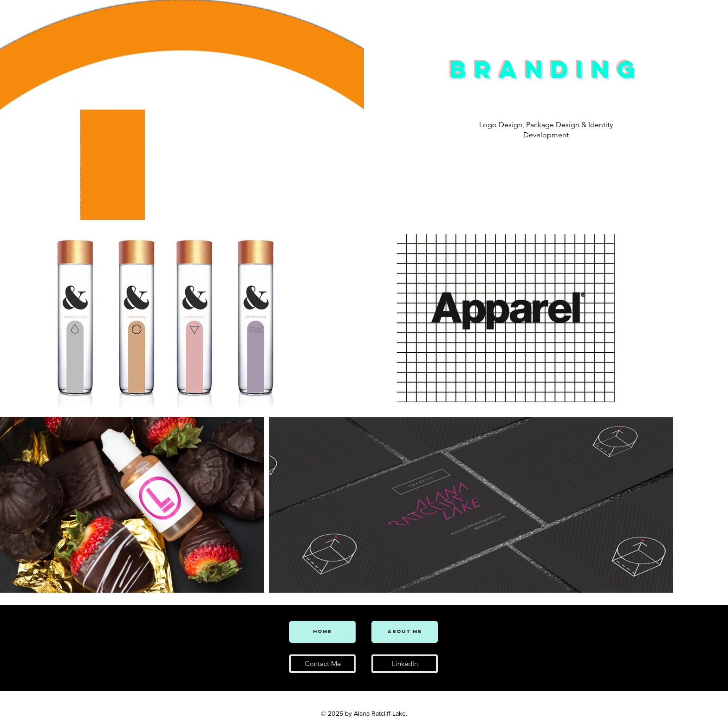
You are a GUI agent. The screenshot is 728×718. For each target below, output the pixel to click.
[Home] (322, 632)
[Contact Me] (322, 664)
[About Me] (405, 632)
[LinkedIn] (405, 664)
